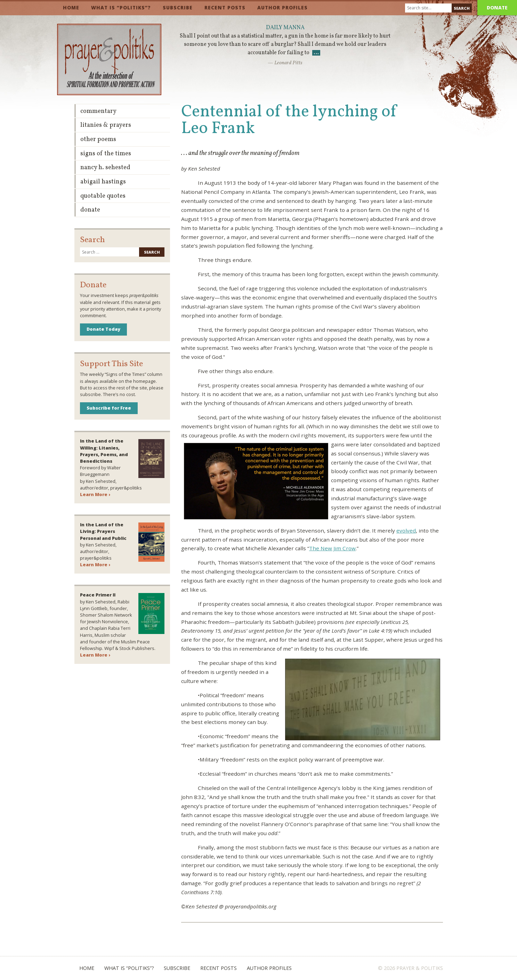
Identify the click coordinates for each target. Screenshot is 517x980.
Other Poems (98, 139)
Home (71, 7)
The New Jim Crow (332, 548)
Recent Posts (225, 7)
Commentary (98, 111)
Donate (497, 7)
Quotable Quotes (103, 196)
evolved (406, 530)
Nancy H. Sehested (105, 168)
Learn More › (95, 494)
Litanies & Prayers (106, 125)
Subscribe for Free (109, 408)
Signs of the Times (106, 154)
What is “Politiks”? (121, 7)
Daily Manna (285, 28)
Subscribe (178, 7)
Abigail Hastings (103, 182)
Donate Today (103, 329)
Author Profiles (282, 7)
